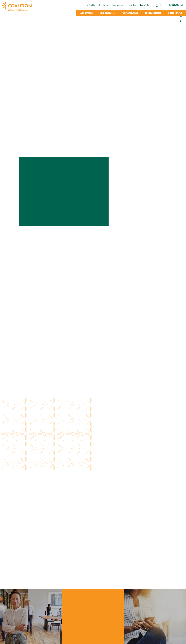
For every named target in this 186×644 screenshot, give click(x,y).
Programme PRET (153, 13)
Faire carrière (86, 13)
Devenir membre (107, 13)
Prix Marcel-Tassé (130, 13)
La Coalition (91, 5)
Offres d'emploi (175, 13)
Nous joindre (144, 5)
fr (157, 5)
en (161, 5)
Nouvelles (132, 5)
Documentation (118, 5)
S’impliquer (104, 5)
